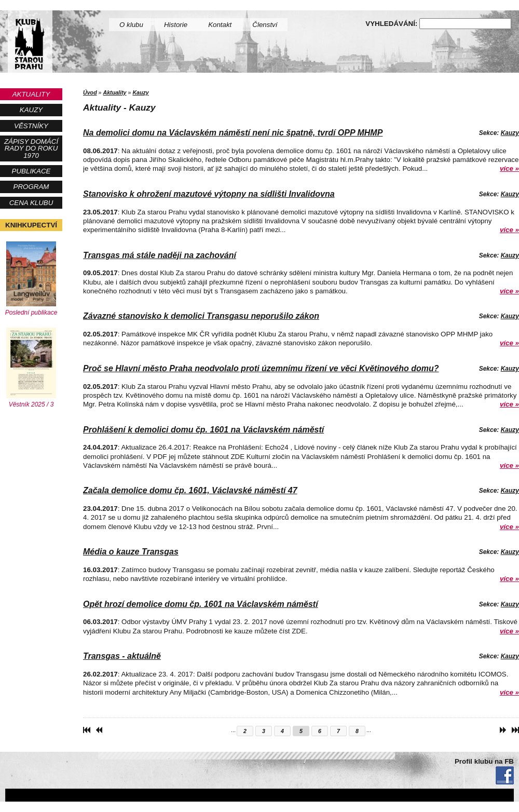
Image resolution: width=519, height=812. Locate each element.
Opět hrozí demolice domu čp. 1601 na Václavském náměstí (201, 604)
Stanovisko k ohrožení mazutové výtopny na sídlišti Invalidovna (209, 194)
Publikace (31, 171)
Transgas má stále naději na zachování (160, 255)
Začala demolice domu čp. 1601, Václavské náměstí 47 (190, 490)
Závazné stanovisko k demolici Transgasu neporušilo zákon (201, 316)
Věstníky (31, 126)
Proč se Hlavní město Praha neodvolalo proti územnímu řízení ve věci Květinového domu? (261, 368)
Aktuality (31, 94)
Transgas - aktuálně (122, 656)
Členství (265, 25)
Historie (176, 25)
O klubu (131, 25)
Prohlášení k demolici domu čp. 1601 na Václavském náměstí (203, 430)
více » (509, 168)
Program (31, 187)
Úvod (90, 92)
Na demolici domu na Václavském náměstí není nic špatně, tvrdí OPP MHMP (233, 133)
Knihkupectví (31, 225)
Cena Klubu (31, 203)
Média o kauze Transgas (131, 552)
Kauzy (31, 110)
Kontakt (220, 25)
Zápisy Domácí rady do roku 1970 (31, 148)
